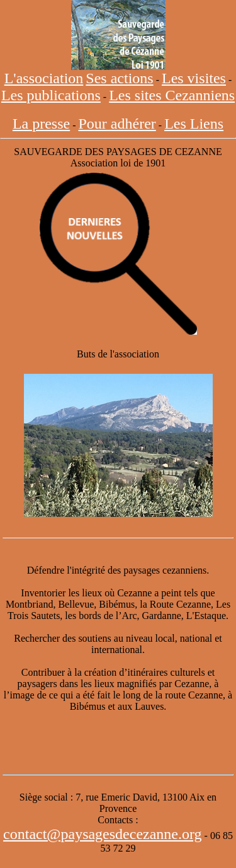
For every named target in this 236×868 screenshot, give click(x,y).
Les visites (194, 78)
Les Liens (194, 124)
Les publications (51, 95)
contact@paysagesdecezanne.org (103, 834)
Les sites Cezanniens (172, 95)
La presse (41, 124)
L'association (44, 78)
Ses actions (119, 78)
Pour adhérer (117, 124)
